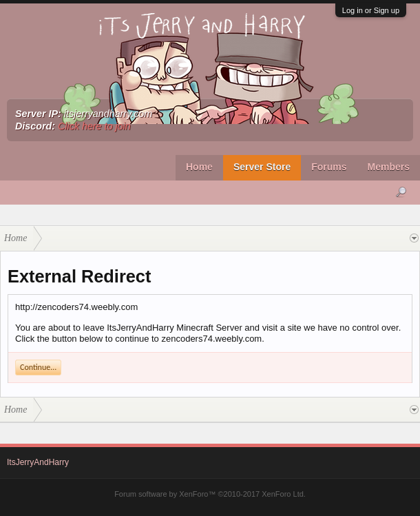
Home (199, 167)
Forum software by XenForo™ (210, 494)
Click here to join (94, 126)
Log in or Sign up (371, 10)
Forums (329, 167)
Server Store (262, 167)
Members (389, 167)
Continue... (38, 367)
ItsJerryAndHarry (38, 462)
